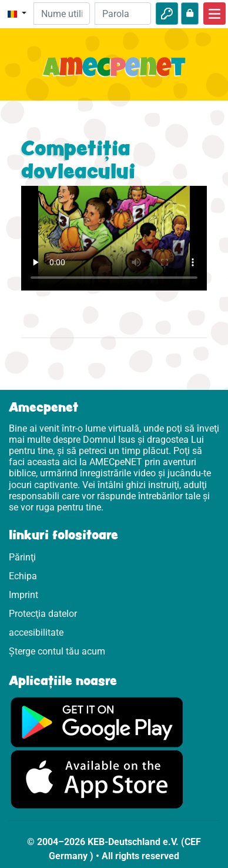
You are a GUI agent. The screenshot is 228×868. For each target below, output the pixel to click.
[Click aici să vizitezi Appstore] (97, 779)
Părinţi (22, 557)
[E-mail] (62, 14)
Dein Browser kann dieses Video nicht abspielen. (114, 238)
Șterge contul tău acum (57, 651)
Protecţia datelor (43, 614)
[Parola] (123, 14)
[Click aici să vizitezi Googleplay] (97, 721)
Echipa (23, 576)
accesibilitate (36, 632)
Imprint (24, 595)
